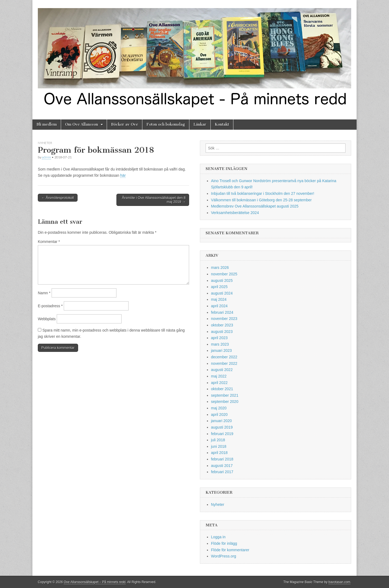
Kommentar (49, 242)
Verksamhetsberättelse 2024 (235, 213)
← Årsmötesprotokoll (58, 198)
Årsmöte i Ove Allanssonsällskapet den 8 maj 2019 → (154, 200)
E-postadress (50, 306)
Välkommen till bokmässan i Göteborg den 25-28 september (261, 200)
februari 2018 (222, 459)
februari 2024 (222, 312)
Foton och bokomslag (166, 124)
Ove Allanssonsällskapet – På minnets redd (95, 582)
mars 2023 (220, 344)
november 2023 (224, 319)
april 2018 (219, 453)
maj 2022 (219, 376)
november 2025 (224, 274)
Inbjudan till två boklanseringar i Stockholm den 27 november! (263, 193)
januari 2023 (221, 350)
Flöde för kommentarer (230, 550)
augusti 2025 (222, 280)
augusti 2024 (222, 293)
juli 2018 (218, 440)
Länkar (200, 124)
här (123, 175)
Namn (44, 293)
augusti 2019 (222, 427)
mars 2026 (220, 268)
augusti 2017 (222, 466)
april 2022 (219, 383)
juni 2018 (219, 446)
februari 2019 (222, 434)
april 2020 (219, 415)
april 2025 (219, 287)
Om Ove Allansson (82, 124)
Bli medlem (47, 124)
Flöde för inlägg (224, 543)
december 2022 (224, 357)
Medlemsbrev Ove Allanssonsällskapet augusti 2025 (255, 206)
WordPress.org (224, 556)
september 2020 (225, 402)
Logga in (218, 537)
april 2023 (219, 338)
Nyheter (45, 143)
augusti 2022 (222, 370)
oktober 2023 (222, 325)
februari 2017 (222, 472)
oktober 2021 (222, 389)
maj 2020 (219, 408)
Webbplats (47, 319)
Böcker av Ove (125, 124)
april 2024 (219, 306)
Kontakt (222, 124)
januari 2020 (221, 421)
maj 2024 (219, 299)
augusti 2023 (222, 332)
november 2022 (224, 363)
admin (46, 157)
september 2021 (225, 395)
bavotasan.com (339, 582)
